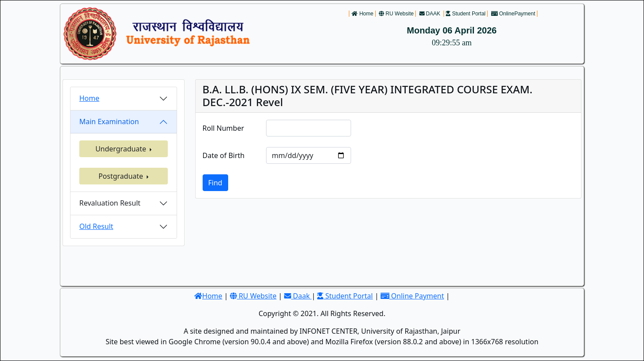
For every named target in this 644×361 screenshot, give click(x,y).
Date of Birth (224, 155)
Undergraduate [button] (122, 149)
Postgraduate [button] (122, 176)
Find (215, 183)
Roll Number (224, 128)
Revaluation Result (110, 203)
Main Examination (109, 122)
